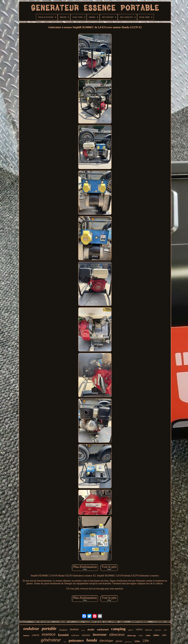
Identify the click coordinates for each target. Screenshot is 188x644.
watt (165, 630)
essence (49, 634)
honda (92, 640)
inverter (86, 635)
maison (26, 635)
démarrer (149, 630)
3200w (137, 641)
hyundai (63, 635)
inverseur (100, 635)
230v (146, 641)
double (91, 630)
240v (164, 635)
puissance (76, 640)
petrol (83, 630)
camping (118, 629)
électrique (106, 641)
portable (49, 629)
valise (139, 629)
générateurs (128, 642)
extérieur (75, 635)
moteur (74, 629)
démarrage (132, 636)
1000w (141, 636)
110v (65, 642)
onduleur (31, 629)
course (36, 635)
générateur (51, 640)
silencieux (117, 634)
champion (63, 630)
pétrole (119, 641)
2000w (156, 635)
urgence (131, 630)
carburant (103, 630)
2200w (148, 636)
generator (158, 630)
